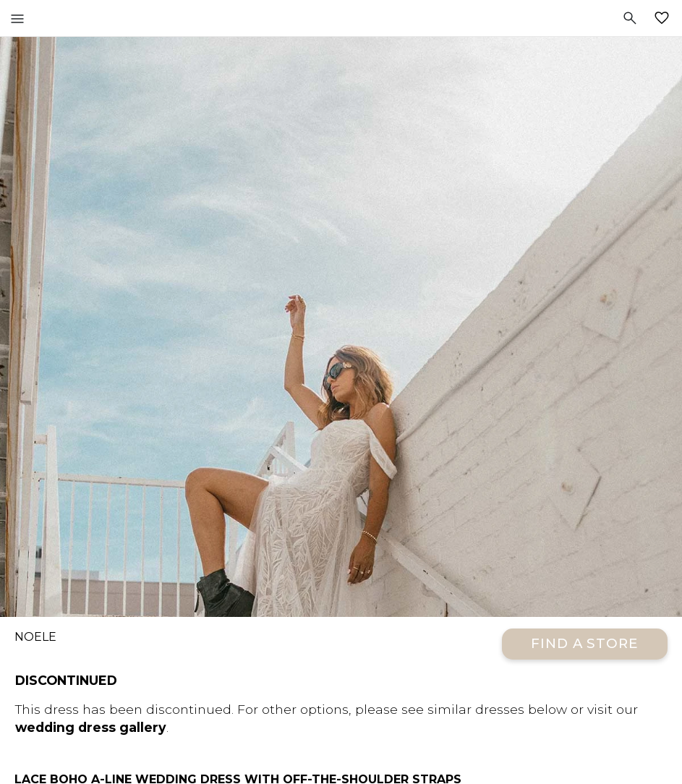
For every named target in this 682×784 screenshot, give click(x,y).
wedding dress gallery (91, 727)
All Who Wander (341, 18)
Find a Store (585, 643)
